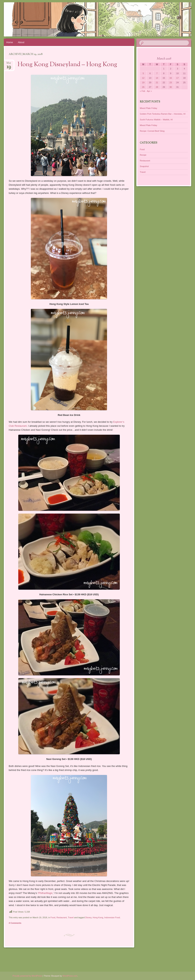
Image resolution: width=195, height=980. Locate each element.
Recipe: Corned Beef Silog (152, 131)
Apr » (149, 91)
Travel (71, 917)
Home (10, 42)
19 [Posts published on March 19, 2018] (143, 82)
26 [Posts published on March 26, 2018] (143, 87)
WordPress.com (70, 976)
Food (53, 917)
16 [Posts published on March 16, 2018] (171, 78)
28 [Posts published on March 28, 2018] (157, 87)
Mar (9, 64)
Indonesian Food (112, 917)
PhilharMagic (45, 893)
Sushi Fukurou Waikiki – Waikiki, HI (156, 120)
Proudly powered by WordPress (27, 976)
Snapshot (144, 166)
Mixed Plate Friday (148, 108)
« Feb (142, 91)
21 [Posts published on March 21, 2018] (157, 82)
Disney (88, 917)
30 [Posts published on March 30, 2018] (171, 87)
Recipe (143, 155)
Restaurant (62, 917)
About (21, 42)
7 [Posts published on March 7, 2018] (157, 73)
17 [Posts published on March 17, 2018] (177, 78)
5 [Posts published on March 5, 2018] (143, 73)
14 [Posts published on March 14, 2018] (157, 78)
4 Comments (15, 923)
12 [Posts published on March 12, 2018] (143, 78)
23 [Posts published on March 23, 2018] (171, 82)
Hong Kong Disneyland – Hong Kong (67, 65)
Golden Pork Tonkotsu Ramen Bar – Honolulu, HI (163, 114)
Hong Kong (98, 917)
